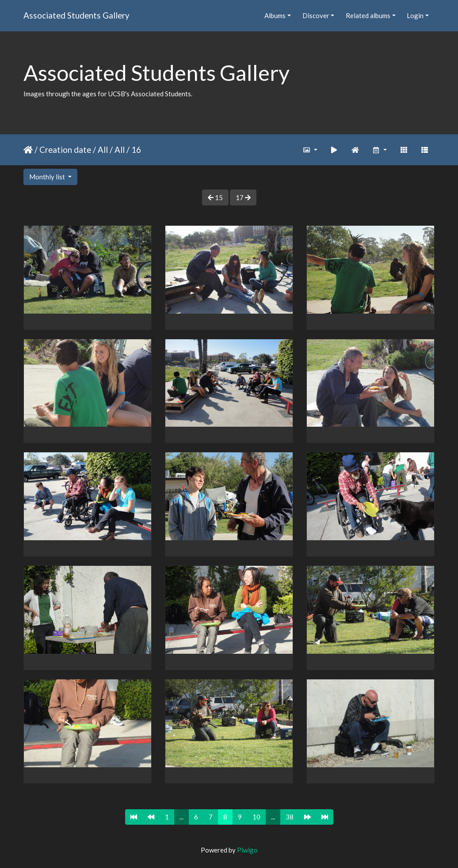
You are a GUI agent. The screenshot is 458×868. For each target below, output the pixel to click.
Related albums (368, 15)
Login (415, 15)
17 (243, 197)
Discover (316, 15)
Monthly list (48, 177)
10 (256, 817)
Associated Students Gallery (76, 15)
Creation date (65, 150)
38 (290, 817)
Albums (275, 15)
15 (215, 197)
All (103, 150)
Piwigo (247, 850)
